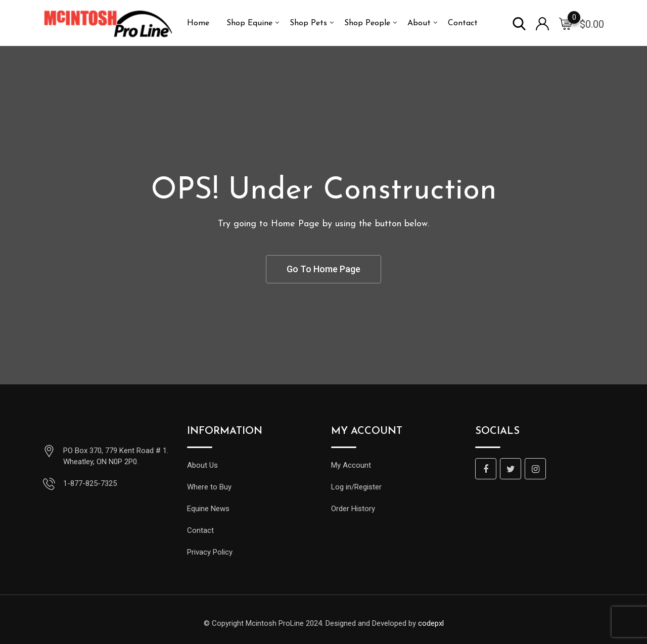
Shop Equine (249, 23)
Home (198, 23)
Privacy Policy (210, 552)
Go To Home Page (323, 269)
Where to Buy (209, 487)
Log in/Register (356, 487)
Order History (353, 509)
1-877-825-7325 (90, 483)
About (419, 23)
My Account (351, 465)
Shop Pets (308, 23)
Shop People (367, 23)
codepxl (431, 623)
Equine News (208, 509)
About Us (202, 465)
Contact (463, 23)
